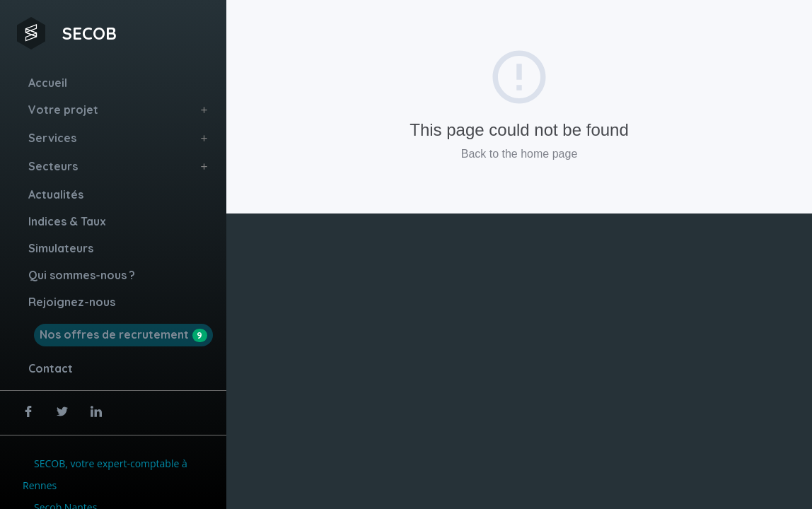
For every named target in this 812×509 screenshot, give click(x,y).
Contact (51, 368)
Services (52, 138)
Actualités (56, 194)
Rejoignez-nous (72, 302)
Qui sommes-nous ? (82, 275)
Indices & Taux (67, 221)
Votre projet (63, 110)
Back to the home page (520, 154)
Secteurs (53, 166)
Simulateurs (61, 248)
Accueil (48, 83)
